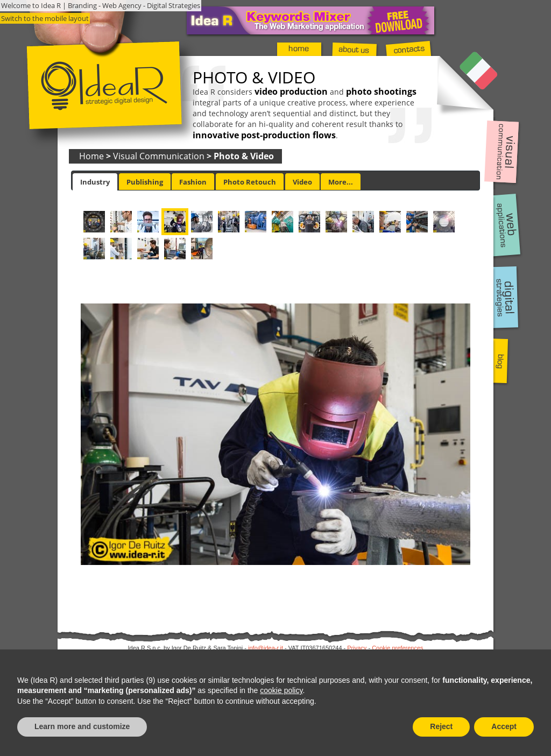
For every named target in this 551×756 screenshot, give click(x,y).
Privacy (357, 648)
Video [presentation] (302, 182)
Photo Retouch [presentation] (250, 182)
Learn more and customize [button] (82, 726)
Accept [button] (504, 726)
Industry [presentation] (95, 182)
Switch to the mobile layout (45, 18)
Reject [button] (441, 726)
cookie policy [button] (281, 690)
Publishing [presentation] (145, 182)
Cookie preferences (397, 648)
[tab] (95, 182)
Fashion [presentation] (193, 182)
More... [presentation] (341, 182)
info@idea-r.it (266, 648)
